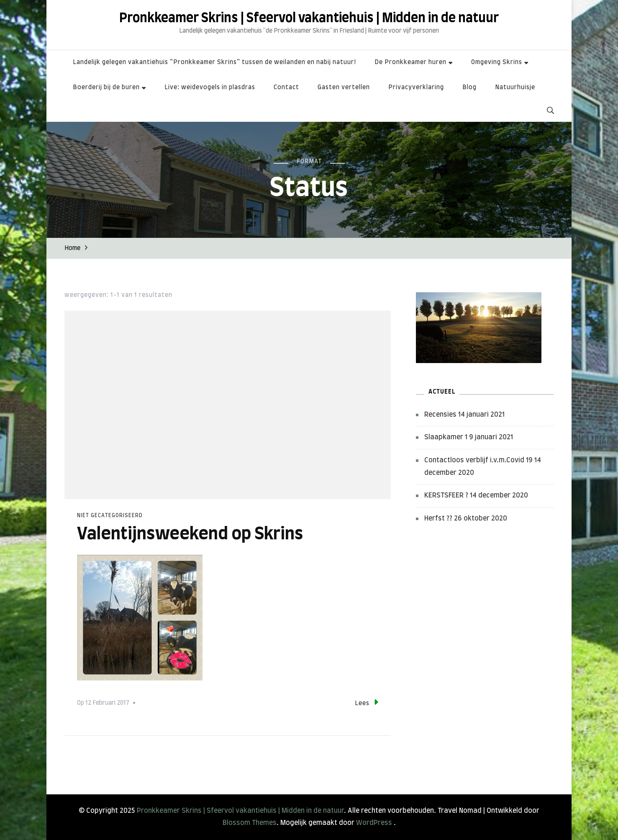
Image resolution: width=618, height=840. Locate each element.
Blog (469, 88)
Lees (367, 702)
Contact (286, 88)
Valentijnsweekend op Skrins (190, 534)
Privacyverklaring (416, 88)
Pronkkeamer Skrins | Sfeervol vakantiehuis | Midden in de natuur (309, 18)
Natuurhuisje (515, 88)
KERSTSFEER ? (446, 495)
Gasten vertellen (344, 88)
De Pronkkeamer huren (410, 62)
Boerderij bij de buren (106, 88)
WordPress (374, 823)
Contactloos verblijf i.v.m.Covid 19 (478, 460)
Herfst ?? (438, 518)
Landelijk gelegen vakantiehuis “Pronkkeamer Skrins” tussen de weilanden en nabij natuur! (214, 62)
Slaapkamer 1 (446, 437)
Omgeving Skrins (497, 62)
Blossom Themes (250, 823)
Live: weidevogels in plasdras (210, 88)
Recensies (440, 415)
